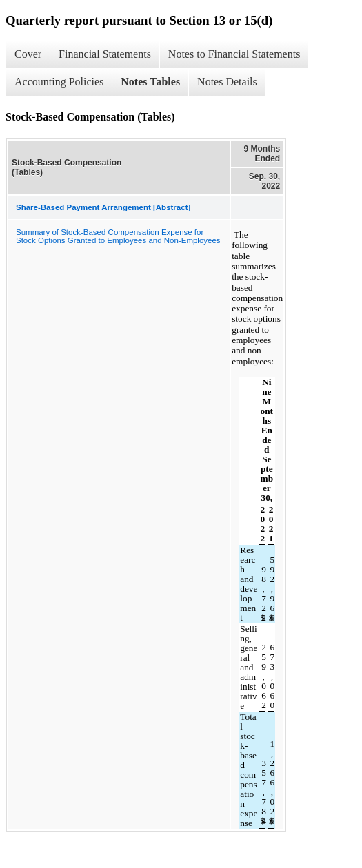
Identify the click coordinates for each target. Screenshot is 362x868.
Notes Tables (150, 82)
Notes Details (227, 82)
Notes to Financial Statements (234, 54)
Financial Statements (105, 54)
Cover (28, 54)
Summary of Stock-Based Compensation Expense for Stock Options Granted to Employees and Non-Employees (118, 236)
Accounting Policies (59, 82)
